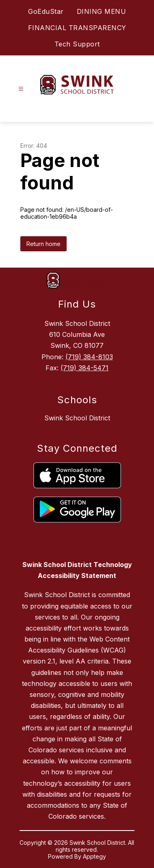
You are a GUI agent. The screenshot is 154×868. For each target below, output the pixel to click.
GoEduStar (46, 11)
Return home (43, 244)
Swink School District (77, 418)
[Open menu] (21, 89)
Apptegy (94, 856)
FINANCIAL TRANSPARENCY (77, 28)
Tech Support (77, 44)
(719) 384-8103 (89, 357)
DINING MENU (102, 11)
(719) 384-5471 (85, 368)
